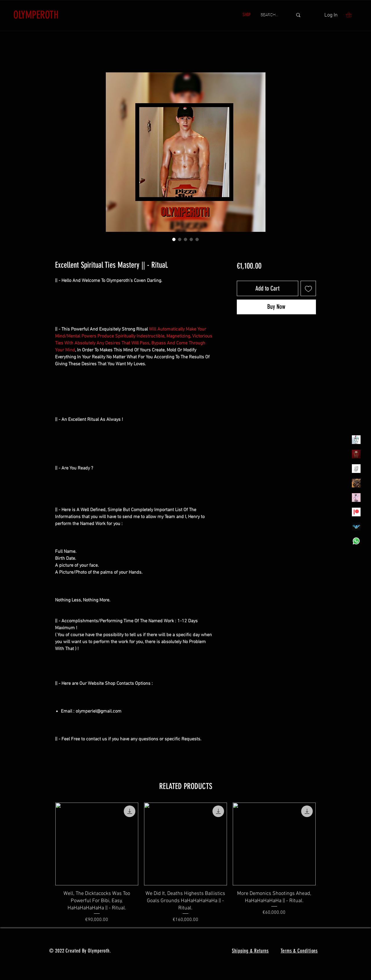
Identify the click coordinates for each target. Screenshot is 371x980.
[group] (185, 863)
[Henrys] (356, 469)
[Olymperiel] (356, 440)
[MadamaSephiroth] (356, 526)
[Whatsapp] (356, 541)
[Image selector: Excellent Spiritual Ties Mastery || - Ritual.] (174, 239)
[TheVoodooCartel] (356, 483)
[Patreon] (356, 512)
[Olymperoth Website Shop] (356, 454)
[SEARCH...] (272, 15)
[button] (352, 15)
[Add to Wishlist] (308, 288)
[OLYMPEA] (356, 498)
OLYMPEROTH (36, 15)
